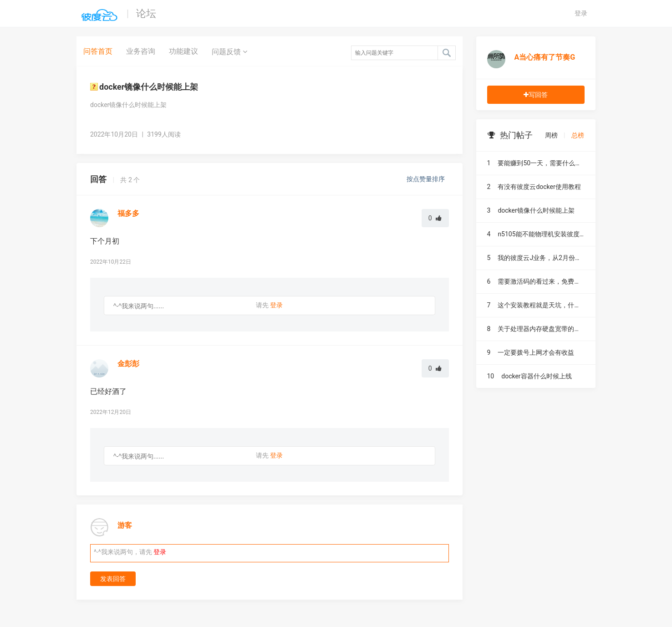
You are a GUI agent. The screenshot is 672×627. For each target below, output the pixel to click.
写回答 (536, 95)
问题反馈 (229, 51)
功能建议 (183, 51)
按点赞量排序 (426, 179)
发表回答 (113, 579)
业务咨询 (141, 51)
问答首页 (98, 51)
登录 (581, 13)
